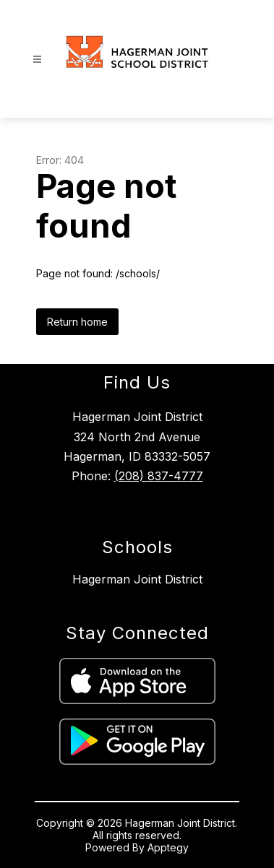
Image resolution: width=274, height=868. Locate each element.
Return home (77, 322)
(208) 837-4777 (159, 476)
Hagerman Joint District (137, 579)
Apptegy (168, 847)
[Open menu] (37, 60)
